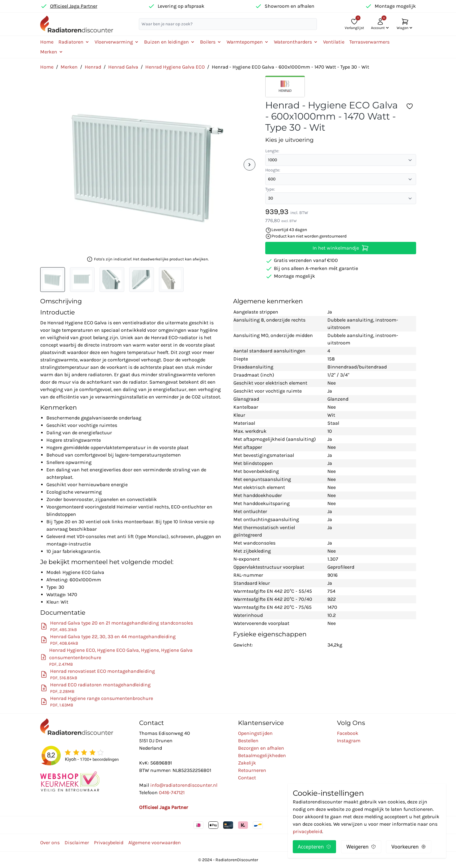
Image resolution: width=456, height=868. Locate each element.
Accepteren (314, 847)
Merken (69, 67)
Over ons (50, 843)
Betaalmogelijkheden (262, 755)
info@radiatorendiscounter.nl (184, 785)
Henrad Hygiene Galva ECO (175, 67)
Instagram (349, 741)
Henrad (93, 67)
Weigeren (361, 847)
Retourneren (252, 770)
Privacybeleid (109, 843)
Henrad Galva (123, 67)
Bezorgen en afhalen (261, 748)
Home (47, 42)
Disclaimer (77, 843)
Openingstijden (255, 733)
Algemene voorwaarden (155, 843)
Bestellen (248, 741)
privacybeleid (307, 831)
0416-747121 (172, 792)
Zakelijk (247, 763)
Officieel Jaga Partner (74, 6)
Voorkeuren (409, 847)
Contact (247, 778)
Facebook (348, 733)
